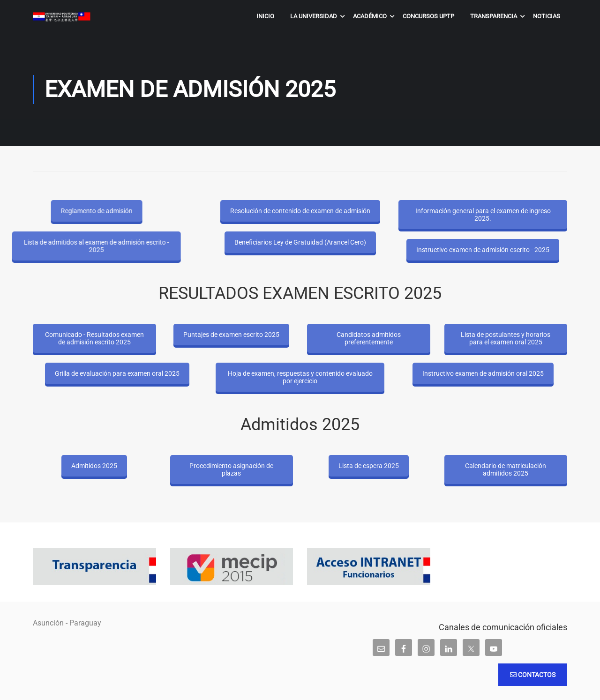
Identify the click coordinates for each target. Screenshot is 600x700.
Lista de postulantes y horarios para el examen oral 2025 (506, 338)
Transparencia (494, 16)
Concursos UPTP (428, 16)
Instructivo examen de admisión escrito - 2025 (483, 250)
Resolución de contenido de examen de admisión (300, 211)
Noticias (547, 16)
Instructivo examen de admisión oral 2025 (483, 373)
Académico (370, 16)
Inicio (265, 16)
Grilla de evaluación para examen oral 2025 (117, 373)
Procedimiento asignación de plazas (231, 469)
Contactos (533, 675)
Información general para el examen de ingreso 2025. (483, 215)
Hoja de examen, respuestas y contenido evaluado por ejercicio (300, 377)
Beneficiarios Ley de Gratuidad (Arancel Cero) (300, 242)
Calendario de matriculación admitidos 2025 (506, 469)
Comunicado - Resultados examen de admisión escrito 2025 (94, 338)
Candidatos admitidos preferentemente (369, 338)
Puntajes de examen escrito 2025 (231, 335)
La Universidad (314, 16)
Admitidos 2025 (94, 466)
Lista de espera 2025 (369, 466)
